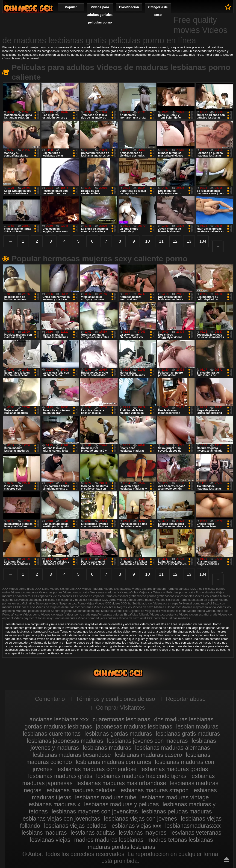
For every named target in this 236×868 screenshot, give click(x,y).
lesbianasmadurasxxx (193, 826)
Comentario (50, 699)
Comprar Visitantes (120, 708)
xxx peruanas (84, 607)
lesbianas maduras (107, 748)
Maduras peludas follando (33, 611)
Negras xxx (125, 607)
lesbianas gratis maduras (188, 734)
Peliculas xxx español (57, 600)
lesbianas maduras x (54, 804)
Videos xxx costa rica (164, 614)
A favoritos (228, 7)
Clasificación (129, 7)
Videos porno (31, 614)
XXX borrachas (157, 618)
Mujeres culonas (107, 618)
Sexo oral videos (47, 603)
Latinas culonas (113, 614)
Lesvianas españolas (29, 600)
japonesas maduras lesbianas (134, 726)
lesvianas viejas (50, 840)
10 (147, 241)
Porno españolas (178, 589)
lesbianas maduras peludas (80, 790)
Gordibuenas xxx (217, 611)
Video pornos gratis (76, 592)
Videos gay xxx (24, 618)
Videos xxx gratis (52, 614)
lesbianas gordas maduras (118, 734)
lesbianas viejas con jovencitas (61, 819)
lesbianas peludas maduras (177, 811)
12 (175, 241)
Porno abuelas (206, 592)
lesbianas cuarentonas (52, 734)
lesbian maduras (197, 726)
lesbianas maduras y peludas (121, 804)
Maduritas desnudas (87, 611)
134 (203, 241)
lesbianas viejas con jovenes (140, 819)
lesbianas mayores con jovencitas (95, 811)
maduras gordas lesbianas (121, 847)
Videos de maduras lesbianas (28, 8)
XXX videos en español (89, 596)
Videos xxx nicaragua (87, 600)
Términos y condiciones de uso (115, 699)
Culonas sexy (44, 618)
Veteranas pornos (51, 592)
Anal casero (22, 596)
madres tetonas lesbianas (180, 840)
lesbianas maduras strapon (154, 790)
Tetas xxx (159, 592)
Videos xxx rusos (167, 600)
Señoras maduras (65, 618)
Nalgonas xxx (68, 603)
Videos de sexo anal (132, 618)
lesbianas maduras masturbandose (121, 783)
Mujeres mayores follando (199, 607)
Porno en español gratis (120, 596)
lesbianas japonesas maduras (65, 741)
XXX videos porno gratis (19, 589)
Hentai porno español (198, 603)
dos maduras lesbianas (184, 719)
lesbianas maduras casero (148, 755)
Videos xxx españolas (180, 596)
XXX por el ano (25, 607)
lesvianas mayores (143, 833)
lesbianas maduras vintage (174, 797)
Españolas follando (137, 614)
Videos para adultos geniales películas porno (100, 15)
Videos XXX (103, 603)
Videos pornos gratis (150, 596)
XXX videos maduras (89, 589)
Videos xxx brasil (105, 607)
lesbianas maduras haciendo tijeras (141, 776)
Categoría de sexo (158, 11)
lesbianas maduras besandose (72, 755)
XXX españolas (128, 592)
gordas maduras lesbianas (58, 726)
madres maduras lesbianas (109, 840)
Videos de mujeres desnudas (55, 607)
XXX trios (196, 589)
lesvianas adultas (93, 833)
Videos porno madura (141, 600)
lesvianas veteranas (196, 833)
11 (161, 241)
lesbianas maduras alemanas (173, 748)
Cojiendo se (136, 611)
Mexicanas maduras (103, 592)
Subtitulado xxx (143, 603)
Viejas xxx (145, 592)
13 (189, 241)
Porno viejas (86, 603)
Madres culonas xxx (167, 607)
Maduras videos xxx (114, 611)
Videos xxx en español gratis (198, 614)
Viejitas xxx (152, 611)
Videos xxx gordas (63, 589)
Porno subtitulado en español (199, 600)
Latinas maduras (179, 618)
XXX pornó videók (114, 600)
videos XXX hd (122, 603)
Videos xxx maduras (118, 589)
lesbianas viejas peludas (75, 826)
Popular (71, 7)
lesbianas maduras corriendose (96, 769)
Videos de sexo (143, 607)
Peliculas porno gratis (181, 592)
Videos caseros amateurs (149, 589)
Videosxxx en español (168, 603)
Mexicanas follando (174, 611)
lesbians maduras (44, 833)
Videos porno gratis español (84, 614)
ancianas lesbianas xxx (59, 719)
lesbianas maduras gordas (174, 769)
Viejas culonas (62, 596)
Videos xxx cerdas (207, 596)
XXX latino (42, 589)
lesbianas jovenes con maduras (147, 741)
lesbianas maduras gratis (60, 776)
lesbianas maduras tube (106, 797)
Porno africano (12, 614)
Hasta (227, 859)
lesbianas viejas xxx (136, 826)
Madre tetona (196, 611)
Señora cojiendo (62, 611)
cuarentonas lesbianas (121, 719)
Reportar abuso (186, 699)
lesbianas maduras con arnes (114, 762)
